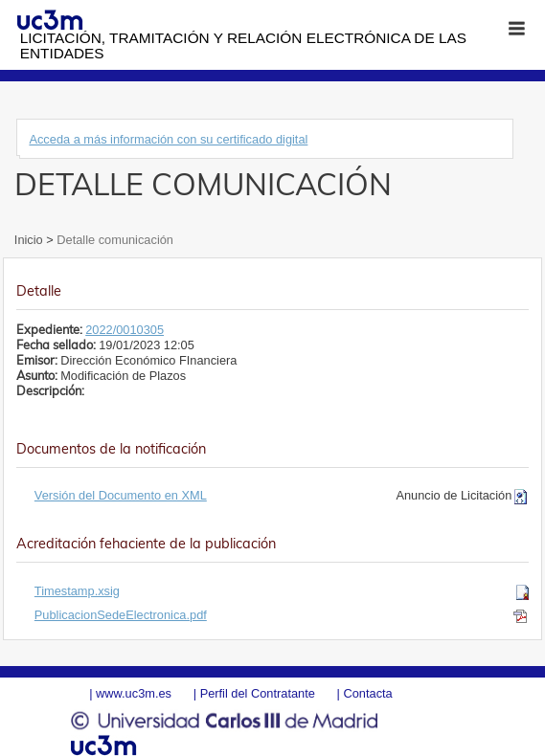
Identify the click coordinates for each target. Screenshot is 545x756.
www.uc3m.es (134, 693)
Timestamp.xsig (77, 591)
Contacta (367, 693)
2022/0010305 (125, 330)
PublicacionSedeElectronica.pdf (121, 615)
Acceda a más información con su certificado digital (168, 139)
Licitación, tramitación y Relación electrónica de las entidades (243, 45)
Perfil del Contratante (258, 693)
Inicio (30, 240)
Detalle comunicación (114, 240)
